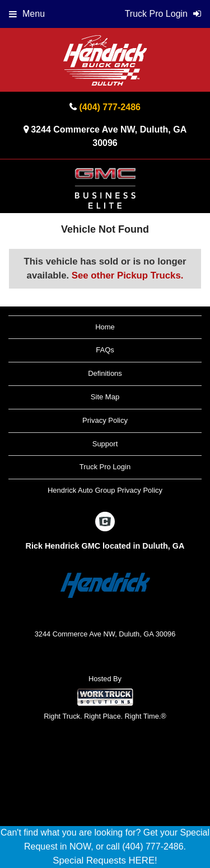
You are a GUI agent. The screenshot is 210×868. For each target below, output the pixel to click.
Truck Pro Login (105, 467)
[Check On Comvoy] (105, 522)
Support (105, 444)
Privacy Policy (105, 420)
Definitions (105, 373)
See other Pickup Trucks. (128, 275)
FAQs (105, 350)
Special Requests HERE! (105, 860)
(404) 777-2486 (110, 107)
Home (105, 327)
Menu (27, 14)
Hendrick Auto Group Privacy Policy (105, 490)
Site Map (105, 397)
